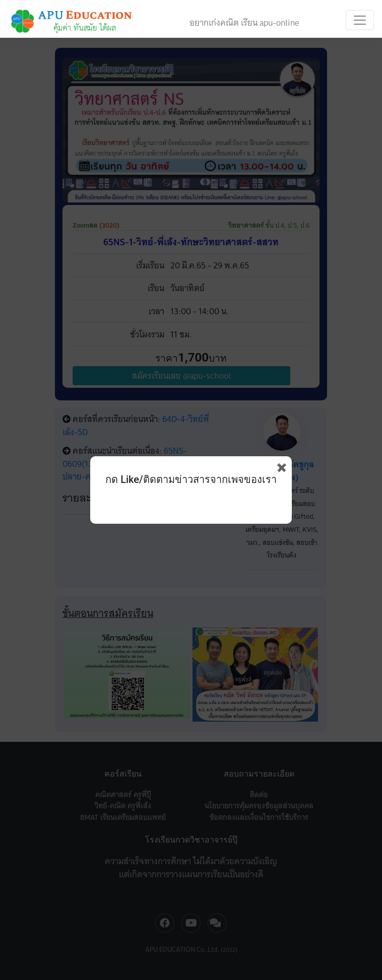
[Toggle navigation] (360, 20)
